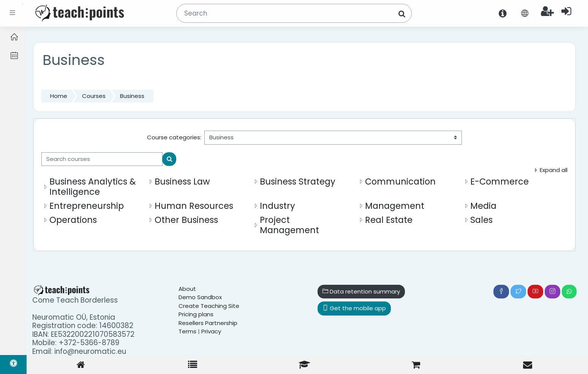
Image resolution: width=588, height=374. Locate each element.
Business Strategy (298, 181)
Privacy (211, 331)
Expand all (554, 170)
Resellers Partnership (208, 323)
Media (483, 206)
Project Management (289, 225)
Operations (73, 220)
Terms (187, 331)
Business (132, 96)
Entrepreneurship (87, 206)
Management (395, 206)
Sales (481, 220)
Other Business (186, 220)
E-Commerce (499, 181)
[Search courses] (102, 159)
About (187, 289)
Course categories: (174, 137)
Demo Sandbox (200, 297)
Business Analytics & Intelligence (93, 187)
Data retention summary (361, 291)
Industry (277, 206)
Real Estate (389, 220)
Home (59, 96)
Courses (94, 96)
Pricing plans (196, 314)
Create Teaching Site (209, 306)
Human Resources (194, 206)
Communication (400, 181)
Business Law (182, 181)
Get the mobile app (354, 308)
